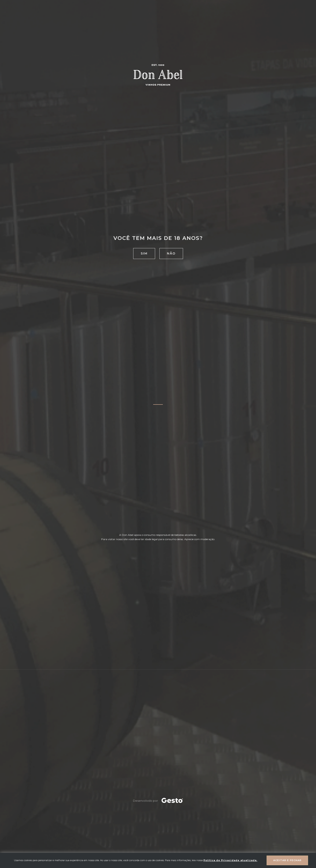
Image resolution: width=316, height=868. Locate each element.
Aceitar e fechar (287, 860)
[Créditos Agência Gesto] (172, 801)
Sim (144, 253)
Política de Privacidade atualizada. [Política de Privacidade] (230, 860)
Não (171, 253)
